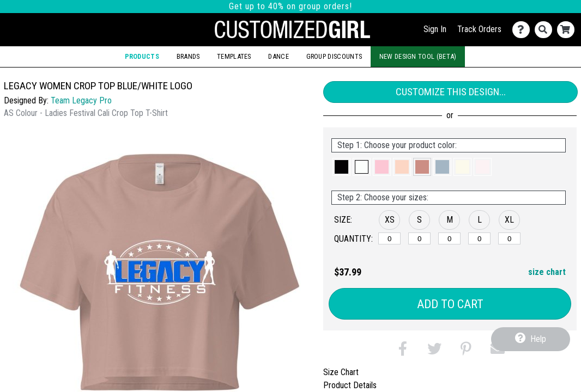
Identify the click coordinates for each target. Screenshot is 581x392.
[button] (341, 167)
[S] (419, 238)
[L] (479, 238)
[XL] (509, 238)
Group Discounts (334, 56)
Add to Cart (450, 304)
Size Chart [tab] (341, 372)
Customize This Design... (451, 92)
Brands (188, 56)
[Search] (546, 30)
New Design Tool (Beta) (418, 56)
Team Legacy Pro (81, 100)
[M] (449, 238)
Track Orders (479, 29)
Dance (279, 56)
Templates (234, 56)
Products (142, 56)
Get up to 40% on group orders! (290, 6)
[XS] (389, 238)
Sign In (435, 29)
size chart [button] (547, 272)
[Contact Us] (523, 30)
